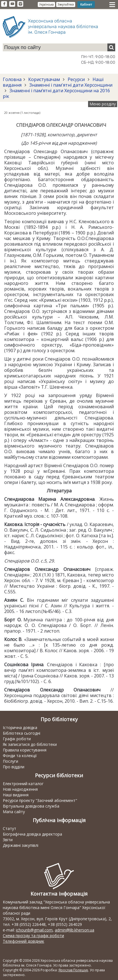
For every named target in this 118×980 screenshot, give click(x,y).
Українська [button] (46, 4)
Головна (12, 79)
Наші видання (16, 795)
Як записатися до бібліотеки (30, 744)
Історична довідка (20, 727)
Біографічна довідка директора (32, 834)
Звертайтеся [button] (66, 4)
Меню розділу (103, 104)
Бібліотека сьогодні (22, 733)
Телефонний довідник (23, 941)
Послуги (10, 761)
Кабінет (86, 4)
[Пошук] (111, 47)
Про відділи (14, 767)
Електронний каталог (23, 784)
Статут (10, 828)
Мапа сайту (14, 812)
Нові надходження (20, 789)
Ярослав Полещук (73, 970)
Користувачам (44, 79)
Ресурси (76, 79)
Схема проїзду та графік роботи (33, 936)
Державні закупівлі (21, 845)
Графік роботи (17, 739)
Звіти (8, 840)
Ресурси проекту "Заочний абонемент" (40, 800)
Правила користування (25, 750)
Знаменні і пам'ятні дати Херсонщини (70, 85)
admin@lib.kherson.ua (75, 930)
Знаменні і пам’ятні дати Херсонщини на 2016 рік (56, 93)
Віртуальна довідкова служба (31, 806)
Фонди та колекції (20, 756)
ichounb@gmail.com (34, 930)
